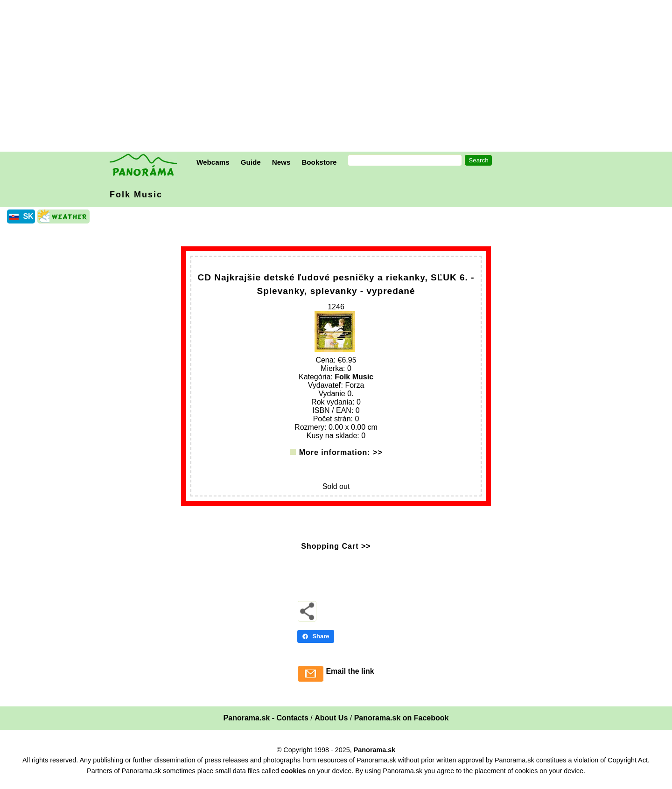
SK (28, 216)
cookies (294, 776)
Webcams (213, 162)
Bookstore (319, 162)
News (281, 162)
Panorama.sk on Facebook (402, 723)
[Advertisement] (338, 77)
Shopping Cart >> (336, 552)
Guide (251, 162)
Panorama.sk (375, 755)
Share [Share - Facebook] (315, 642)
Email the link (350, 677)
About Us (331, 723)
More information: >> (341, 458)
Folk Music (136, 195)
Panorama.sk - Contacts (266, 723)
